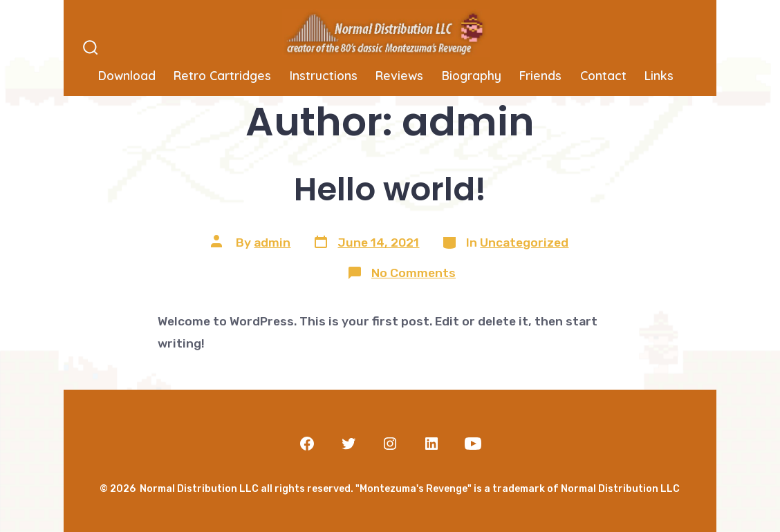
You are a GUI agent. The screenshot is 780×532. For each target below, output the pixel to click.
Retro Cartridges (222, 75)
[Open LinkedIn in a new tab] (431, 444)
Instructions (324, 75)
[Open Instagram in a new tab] (390, 444)
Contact (603, 75)
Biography (472, 75)
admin (272, 243)
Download (127, 75)
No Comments (414, 273)
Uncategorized (524, 243)
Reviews (399, 75)
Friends (540, 75)
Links (659, 75)
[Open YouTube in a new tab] (473, 444)
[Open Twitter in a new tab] (349, 444)
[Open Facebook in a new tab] (307, 444)
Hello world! (390, 189)
